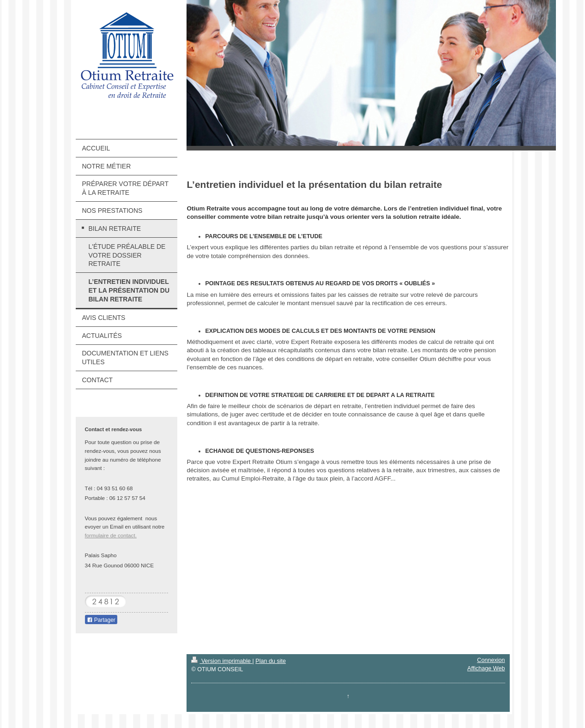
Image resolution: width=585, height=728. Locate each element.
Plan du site (271, 661)
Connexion (491, 660)
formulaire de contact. (111, 535)
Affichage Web (486, 668)
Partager (101, 620)
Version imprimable (222, 661)
